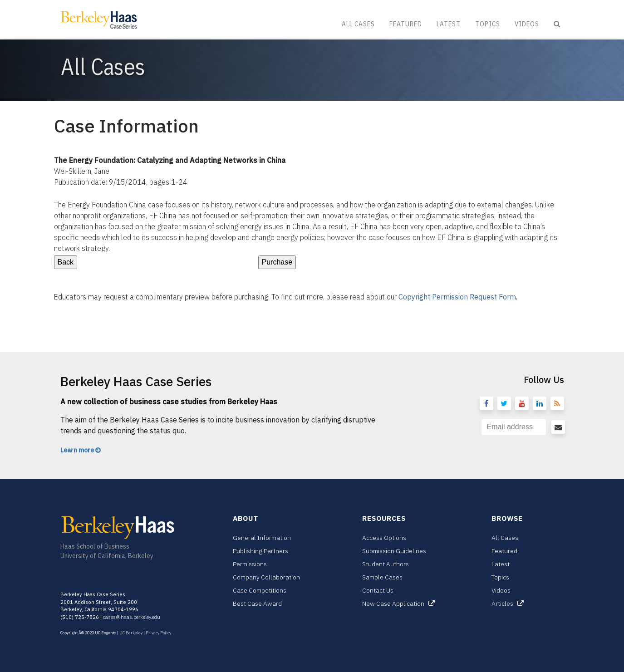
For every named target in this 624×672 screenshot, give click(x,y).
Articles (508, 603)
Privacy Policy (158, 633)
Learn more (81, 450)
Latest (449, 24)
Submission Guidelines (394, 551)
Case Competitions (260, 590)
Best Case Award (257, 603)
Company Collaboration (266, 577)
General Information (262, 538)
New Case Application (398, 603)
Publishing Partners (260, 551)
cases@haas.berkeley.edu (132, 617)
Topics (488, 24)
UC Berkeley (131, 633)
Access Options (384, 538)
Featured (406, 24)
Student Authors (386, 564)
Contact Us (378, 590)
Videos (527, 24)
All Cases (358, 24)
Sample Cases (382, 577)
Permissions (250, 564)
